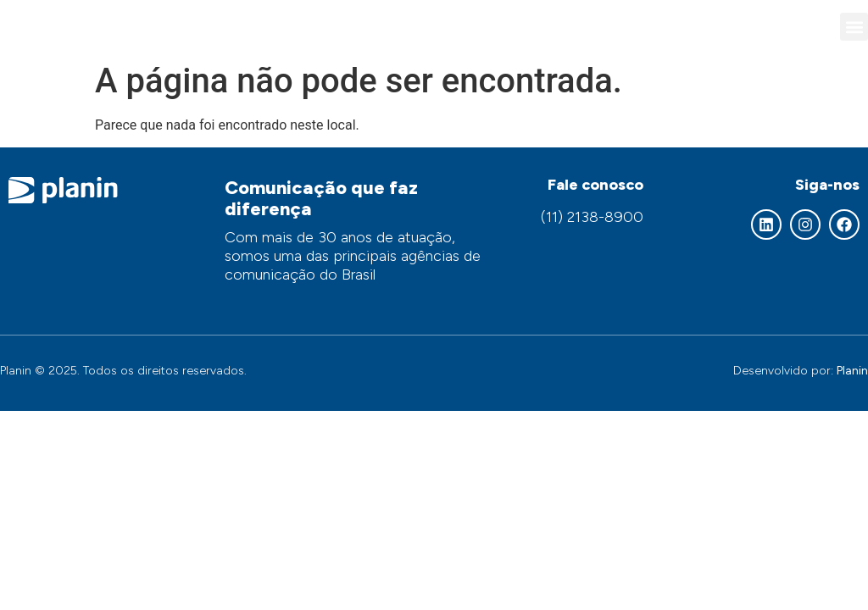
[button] (854, 27)
